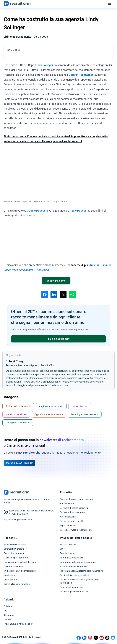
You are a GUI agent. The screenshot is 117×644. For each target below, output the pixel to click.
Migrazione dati (67, 526)
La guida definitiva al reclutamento (20, 562)
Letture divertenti (80, 406)
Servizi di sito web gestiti (72, 521)
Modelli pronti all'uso (16, 414)
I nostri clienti (10, 575)
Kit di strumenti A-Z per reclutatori (20, 571)
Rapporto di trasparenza (72, 587)
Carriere (7, 620)
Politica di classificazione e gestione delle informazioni (80, 581)
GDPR (63, 549)
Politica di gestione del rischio (74, 592)
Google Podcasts (37, 211)
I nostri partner (11, 580)
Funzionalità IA (67, 504)
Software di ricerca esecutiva (74, 508)
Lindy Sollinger (44, 65)
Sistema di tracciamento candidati (76, 499)
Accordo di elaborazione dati (74, 566)
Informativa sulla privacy (72, 558)
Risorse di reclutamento (15, 545)
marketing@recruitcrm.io (20, 520)
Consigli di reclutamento (18, 423)
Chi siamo (8, 606)
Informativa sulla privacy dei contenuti (78, 562)
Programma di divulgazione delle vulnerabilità (82, 571)
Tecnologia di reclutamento (85, 414)
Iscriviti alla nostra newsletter (17, 584)
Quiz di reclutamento (14, 566)
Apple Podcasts (79, 211)
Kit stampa (9, 615)
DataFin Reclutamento (83, 75)
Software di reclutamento (72, 512)
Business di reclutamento (18, 406)
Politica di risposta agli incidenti (75, 575)
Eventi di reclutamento (14, 553)
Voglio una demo (56, 281)
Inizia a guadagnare (59, 339)
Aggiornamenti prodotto (51, 406)
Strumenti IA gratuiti (15, 549)
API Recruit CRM (68, 517)
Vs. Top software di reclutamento (76, 530)
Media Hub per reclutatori (16, 558)
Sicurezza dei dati (69, 545)
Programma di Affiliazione (19, 624)
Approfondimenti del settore (49, 414)
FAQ (6, 611)
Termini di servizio (69, 553)
